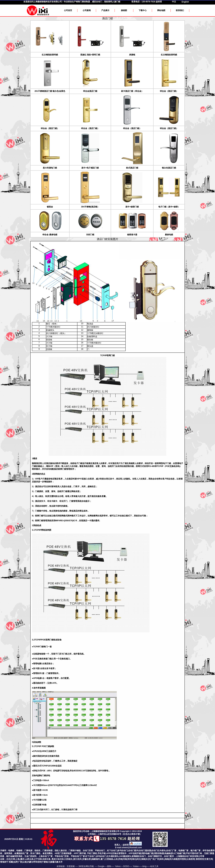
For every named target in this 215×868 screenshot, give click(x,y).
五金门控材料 (30, 856)
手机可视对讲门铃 (194, 853)
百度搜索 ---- (73, 866)
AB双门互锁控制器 (63, 853)
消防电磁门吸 (147, 853)
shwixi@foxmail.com (132, 848)
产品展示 (105, 10)
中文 (174, 2)
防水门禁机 (35, 853)
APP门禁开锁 (80, 853)
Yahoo (118, 866)
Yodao (136, 866)
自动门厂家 (171, 851)
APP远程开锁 (135, 853)
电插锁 (11, 851)
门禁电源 (28, 851)
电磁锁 (19, 851)
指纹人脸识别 (61, 851)
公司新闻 (87, 10)
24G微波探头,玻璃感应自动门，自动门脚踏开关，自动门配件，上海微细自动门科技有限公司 (161, 856)
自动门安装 (88, 851)
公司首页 (68, 10)
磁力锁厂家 (196, 851)
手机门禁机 (92, 853)
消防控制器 (159, 853)
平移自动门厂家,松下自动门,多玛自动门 (88, 856)
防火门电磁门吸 (178, 853)
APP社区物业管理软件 (116, 853)
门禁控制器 (48, 851)
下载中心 (143, 10)
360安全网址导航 (86, 866)
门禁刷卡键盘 (75, 851)
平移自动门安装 (62, 856)
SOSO (126, 866)
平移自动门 (100, 851)
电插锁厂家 (183, 851)
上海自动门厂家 (46, 856)
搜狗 (109, 866)
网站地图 (161, 10)
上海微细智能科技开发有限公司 (48, 2)
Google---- (102, 866)
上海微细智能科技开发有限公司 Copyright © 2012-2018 (116, 831)
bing (145, 866)
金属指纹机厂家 (21, 853)
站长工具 (154, 866)
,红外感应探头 (112, 856)
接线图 (124, 10)
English (185, 2)
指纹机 (37, 851)
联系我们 (180, 10)
